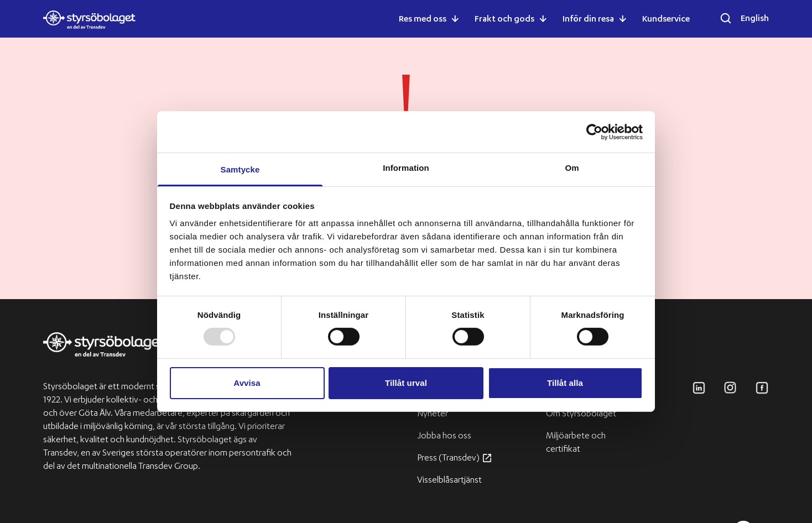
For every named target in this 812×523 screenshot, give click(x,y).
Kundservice (666, 20)
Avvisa (247, 383)
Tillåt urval (406, 383)
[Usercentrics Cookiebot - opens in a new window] (594, 132)
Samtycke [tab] (240, 169)
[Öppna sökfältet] (726, 18)
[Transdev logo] (104, 351)
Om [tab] (572, 168)
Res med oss (423, 20)
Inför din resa (588, 20)
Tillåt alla (565, 383)
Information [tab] (406, 168)
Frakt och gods (504, 20)
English (755, 19)
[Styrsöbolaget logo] (89, 20)
